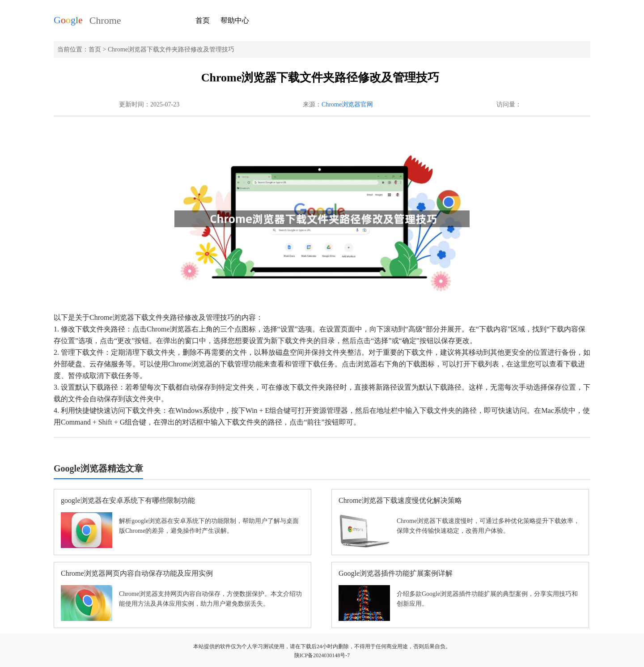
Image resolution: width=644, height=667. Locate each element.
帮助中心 (235, 20)
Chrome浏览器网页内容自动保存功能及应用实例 (137, 573)
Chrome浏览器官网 (347, 104)
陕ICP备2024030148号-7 (322, 655)
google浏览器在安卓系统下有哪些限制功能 (128, 500)
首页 (203, 20)
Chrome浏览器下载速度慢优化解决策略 (400, 500)
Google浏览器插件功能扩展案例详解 (396, 573)
